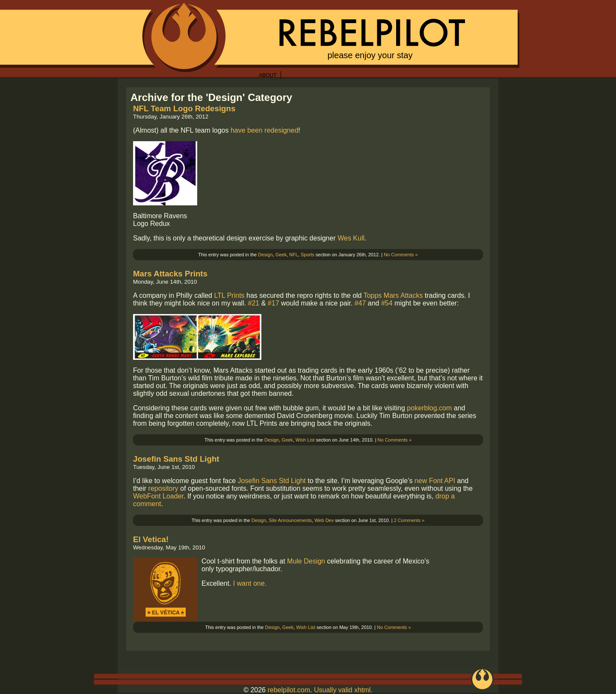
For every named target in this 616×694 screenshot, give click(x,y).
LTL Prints (229, 295)
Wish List (305, 440)
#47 (360, 303)
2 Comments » (409, 520)
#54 (387, 303)
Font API (442, 481)
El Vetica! (151, 539)
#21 (254, 303)
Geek (281, 255)
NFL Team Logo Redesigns (184, 108)
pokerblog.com (429, 408)
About (268, 75)
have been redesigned (264, 130)
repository (163, 488)
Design (265, 255)
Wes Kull (351, 238)
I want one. (250, 583)
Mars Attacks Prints (170, 274)
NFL (294, 255)
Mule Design (306, 561)
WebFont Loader (158, 496)
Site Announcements (290, 520)
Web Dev (324, 520)
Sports (308, 255)
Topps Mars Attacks (393, 295)
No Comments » (401, 255)
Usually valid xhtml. (343, 690)
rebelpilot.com (289, 690)
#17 (274, 303)
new (421, 481)
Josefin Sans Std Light (176, 459)
